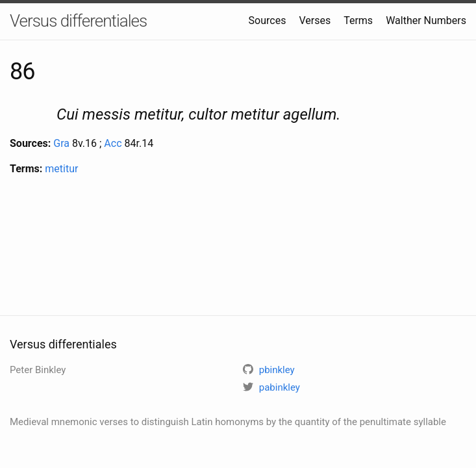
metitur (61, 169)
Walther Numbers (426, 20)
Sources (268, 20)
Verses (315, 20)
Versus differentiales (78, 21)
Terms (358, 20)
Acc (113, 143)
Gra (61, 143)
